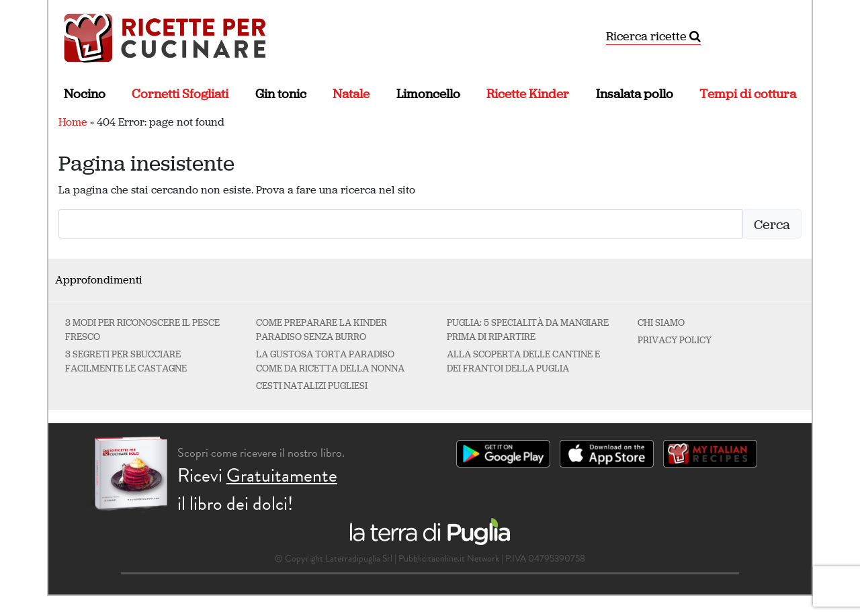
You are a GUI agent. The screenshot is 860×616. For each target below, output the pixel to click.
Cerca (772, 225)
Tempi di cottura (748, 94)
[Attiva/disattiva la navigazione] (793, 37)
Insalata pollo (635, 94)
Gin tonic (281, 94)
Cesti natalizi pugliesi (312, 386)
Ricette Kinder (528, 94)
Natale (351, 94)
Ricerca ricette (653, 36)
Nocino (85, 94)
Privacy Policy (675, 340)
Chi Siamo (661, 323)
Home (73, 122)
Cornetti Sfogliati (180, 94)
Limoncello (428, 94)
